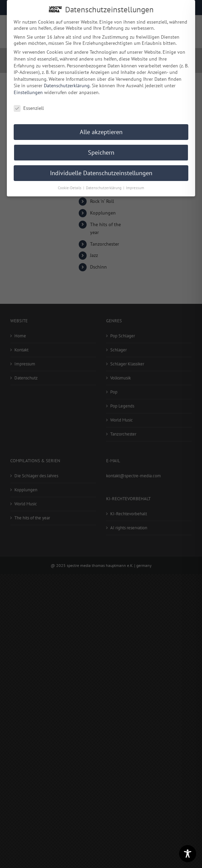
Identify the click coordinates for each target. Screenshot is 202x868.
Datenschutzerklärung (67, 85)
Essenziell (29, 107)
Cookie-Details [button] (70, 187)
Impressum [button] (135, 187)
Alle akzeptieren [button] (101, 131)
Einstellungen (28, 91)
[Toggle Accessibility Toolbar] (188, 854)
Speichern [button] (101, 151)
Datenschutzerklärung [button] (104, 187)
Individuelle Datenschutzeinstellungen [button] (101, 172)
